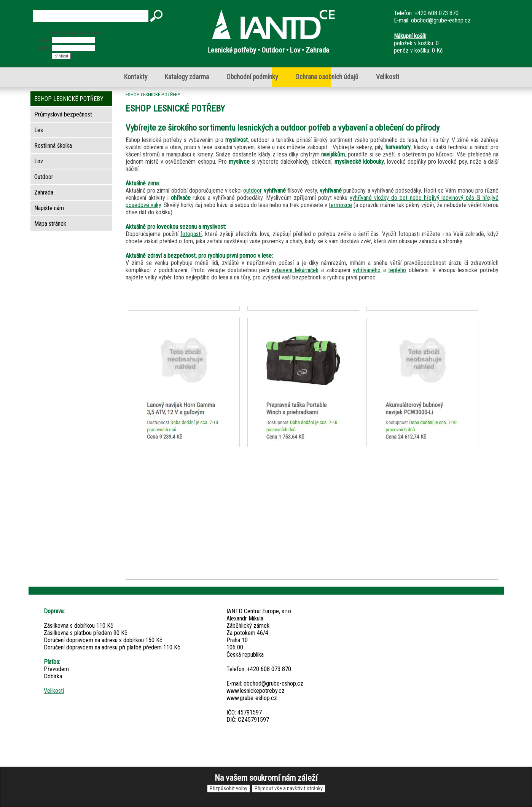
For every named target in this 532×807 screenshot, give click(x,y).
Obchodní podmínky (252, 77)
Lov (39, 161)
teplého (397, 270)
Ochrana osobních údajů (327, 77)
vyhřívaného (367, 270)
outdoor (252, 191)
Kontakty (136, 77)
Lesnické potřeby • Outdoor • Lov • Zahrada (268, 50)
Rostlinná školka (53, 146)
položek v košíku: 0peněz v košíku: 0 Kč (418, 43)
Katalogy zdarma (187, 77)
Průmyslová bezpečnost (63, 114)
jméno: (44, 40)
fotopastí (191, 234)
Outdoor (44, 177)
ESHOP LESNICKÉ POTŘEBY (153, 94)
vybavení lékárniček (295, 270)
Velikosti (388, 77)
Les (39, 130)
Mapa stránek (50, 224)
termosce (340, 205)
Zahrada (44, 192)
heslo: (43, 48)
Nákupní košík (410, 36)
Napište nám (49, 208)
